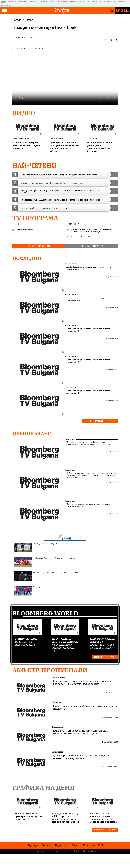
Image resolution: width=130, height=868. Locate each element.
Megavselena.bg (6, 5)
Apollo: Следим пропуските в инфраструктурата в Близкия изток (89, 268)
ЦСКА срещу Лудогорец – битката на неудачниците (45, 562)
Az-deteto (94, 2)
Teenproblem (64, 2)
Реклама (47, 845)
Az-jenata (52, 2)
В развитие (92, 138)
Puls (58, 2)
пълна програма (91, 246)
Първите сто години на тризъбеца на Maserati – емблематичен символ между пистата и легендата (89, 443)
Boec (114, 2)
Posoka (109, 2)
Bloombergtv (23, 2)
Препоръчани (32, 433)
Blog (99, 2)
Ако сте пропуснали (50, 670)
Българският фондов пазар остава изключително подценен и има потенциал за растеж (83, 682)
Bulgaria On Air (33, 2)
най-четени (35, 165)
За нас (76, 845)
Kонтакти (89, 845)
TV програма (35, 218)
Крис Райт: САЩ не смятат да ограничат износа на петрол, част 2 (89, 361)
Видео (24, 113)
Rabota (87, 2)
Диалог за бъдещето (21, 138)
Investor (10, 2)
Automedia (73, 2)
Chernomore (121, 2)
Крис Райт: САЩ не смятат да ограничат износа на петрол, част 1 (89, 330)
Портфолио (62, 845)
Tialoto (45, 2)
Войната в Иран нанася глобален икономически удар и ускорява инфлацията (103, 818)
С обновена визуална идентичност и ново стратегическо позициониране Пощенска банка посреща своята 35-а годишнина (92, 475)
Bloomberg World (71, 264)
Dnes (16, 2)
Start (104, 2)
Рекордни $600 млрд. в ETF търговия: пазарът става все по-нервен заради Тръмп (66, 818)
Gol (41, 2)
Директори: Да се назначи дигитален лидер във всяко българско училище (82, 757)
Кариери (33, 845)
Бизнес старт (57, 727)
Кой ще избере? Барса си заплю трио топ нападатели (46, 576)
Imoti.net (81, 2)
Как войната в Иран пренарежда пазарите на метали (28, 816)
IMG (4, 2)
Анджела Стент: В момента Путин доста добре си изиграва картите (88, 299)
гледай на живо (39, 246)
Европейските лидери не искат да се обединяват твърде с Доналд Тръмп (65, 644)
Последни (27, 258)
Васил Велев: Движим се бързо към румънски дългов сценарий (85, 707)
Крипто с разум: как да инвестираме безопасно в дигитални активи (88, 505)
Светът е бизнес (57, 138)
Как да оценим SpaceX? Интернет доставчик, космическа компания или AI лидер (80, 732)
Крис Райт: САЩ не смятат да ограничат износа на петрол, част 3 (89, 392)
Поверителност (57, 851)
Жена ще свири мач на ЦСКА (36, 547)
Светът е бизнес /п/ (23, 230)
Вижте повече (105, 657)
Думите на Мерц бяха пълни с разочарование (26, 641)
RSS (100, 845)
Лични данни (69, 851)
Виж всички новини (100, 421)
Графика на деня (43, 788)
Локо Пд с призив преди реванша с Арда (41, 591)
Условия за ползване (42, 851)
